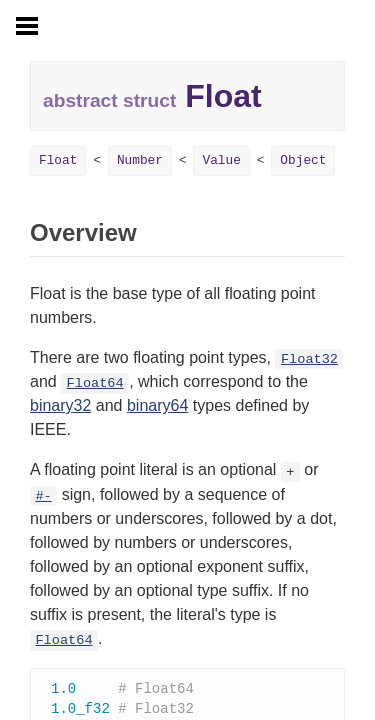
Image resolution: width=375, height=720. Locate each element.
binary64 (157, 405)
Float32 (309, 359)
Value (221, 160)
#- (43, 496)
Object (303, 160)
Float (58, 160)
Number (140, 160)
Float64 (95, 383)
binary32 (60, 405)
